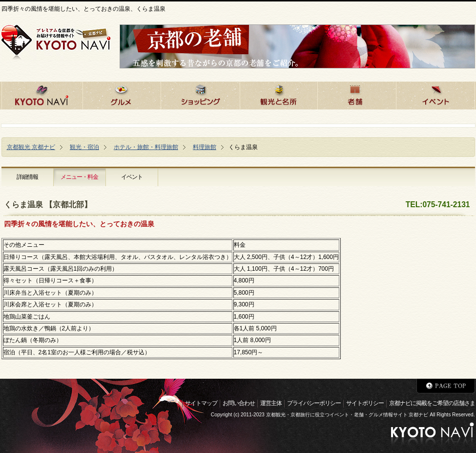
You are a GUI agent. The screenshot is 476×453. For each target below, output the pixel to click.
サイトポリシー (365, 403)
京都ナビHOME (42, 94)
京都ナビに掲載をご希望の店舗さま (432, 403)
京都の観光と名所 (279, 94)
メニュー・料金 (79, 177)
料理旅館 (205, 147)
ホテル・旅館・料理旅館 (146, 147)
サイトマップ (201, 403)
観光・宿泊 (84, 147)
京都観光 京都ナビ (31, 147)
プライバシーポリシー (314, 403)
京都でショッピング (200, 94)
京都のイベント (435, 94)
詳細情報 (27, 177)
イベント (132, 177)
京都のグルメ (122, 94)
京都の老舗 (357, 94)
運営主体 (271, 403)
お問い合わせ (239, 403)
